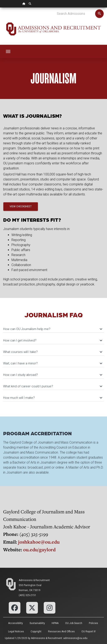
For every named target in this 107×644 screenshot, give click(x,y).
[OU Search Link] (30, 4)
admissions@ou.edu (75, 638)
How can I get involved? (52, 340)
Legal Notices (16, 631)
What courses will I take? (52, 352)
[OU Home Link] (24, 4)
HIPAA (55, 623)
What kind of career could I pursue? (52, 386)
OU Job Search (74, 623)
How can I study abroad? (52, 375)
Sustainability (37, 623)
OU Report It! (89, 631)
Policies (93, 623)
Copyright (36, 631)
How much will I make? (52, 398)
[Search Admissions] (76, 14)
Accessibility (16, 623)
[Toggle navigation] (8, 51)
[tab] (53, 327)
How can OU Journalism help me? (52, 329)
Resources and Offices (61, 631)
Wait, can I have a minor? (52, 363)
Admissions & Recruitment (34, 580)
